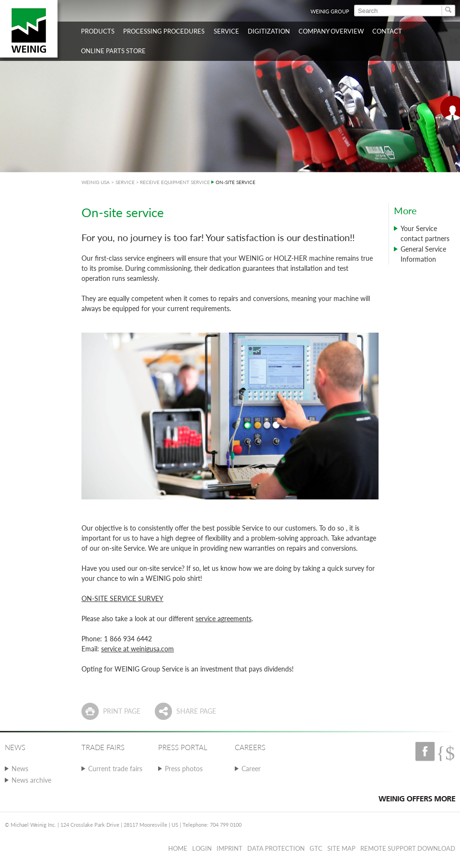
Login (202, 848)
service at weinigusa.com (138, 649)
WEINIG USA (96, 182)
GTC (316, 848)
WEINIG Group (330, 11)
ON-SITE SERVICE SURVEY (122, 598)
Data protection (276, 848)
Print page (122, 711)
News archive (31, 780)
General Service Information (423, 254)
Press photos (184, 769)
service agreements (224, 619)
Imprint (230, 848)
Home (178, 848)
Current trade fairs (115, 769)
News (20, 769)
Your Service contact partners (425, 233)
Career (251, 769)
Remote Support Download (408, 848)
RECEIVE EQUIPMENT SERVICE (175, 182)
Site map (341, 848)
